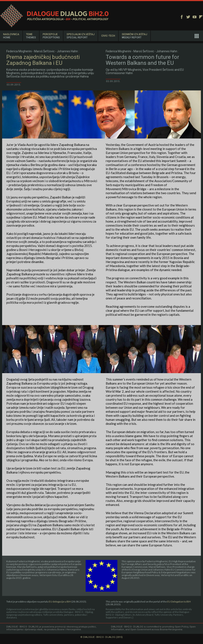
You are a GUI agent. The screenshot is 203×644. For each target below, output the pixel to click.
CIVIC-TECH (108, 36)
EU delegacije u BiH (60, 602)
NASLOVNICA (11, 36)
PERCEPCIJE (51, 36)
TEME (31, 36)
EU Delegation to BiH (179, 602)
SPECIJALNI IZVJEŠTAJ (81, 36)
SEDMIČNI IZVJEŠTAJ (134, 36)
